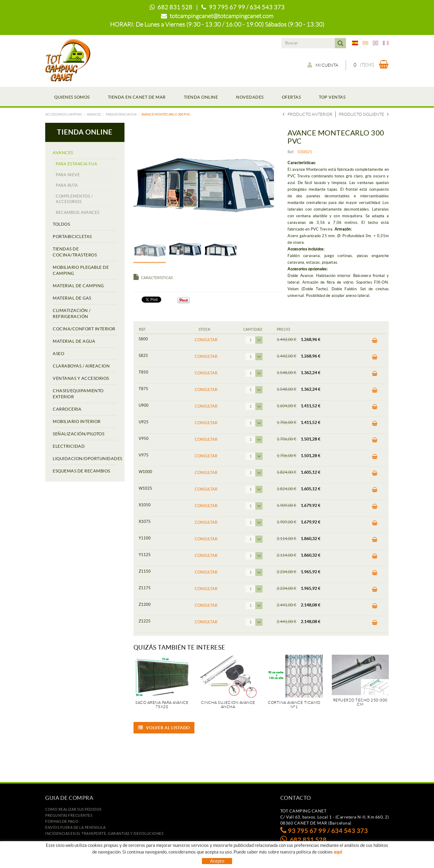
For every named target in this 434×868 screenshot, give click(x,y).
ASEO (58, 354)
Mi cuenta (323, 65)
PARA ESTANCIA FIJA (121, 114)
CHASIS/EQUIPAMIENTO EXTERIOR (78, 394)
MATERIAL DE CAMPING (78, 286)
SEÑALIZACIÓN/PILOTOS (79, 434)
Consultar (206, 340)
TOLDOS (61, 224)
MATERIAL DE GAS (72, 298)
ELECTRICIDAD (69, 446)
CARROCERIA (67, 409)
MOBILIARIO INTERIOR (77, 421)
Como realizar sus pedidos (73, 809)
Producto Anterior (308, 114)
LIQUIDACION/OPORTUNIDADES (85, 459)
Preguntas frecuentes (69, 815)
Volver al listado (164, 728)
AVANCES (94, 114)
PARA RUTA (67, 185)
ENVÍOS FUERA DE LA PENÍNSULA (75, 827)
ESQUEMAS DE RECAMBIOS (82, 471)
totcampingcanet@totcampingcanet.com (222, 16)
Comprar (375, 341)
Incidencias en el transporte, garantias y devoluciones (104, 833)
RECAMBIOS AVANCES (78, 213)
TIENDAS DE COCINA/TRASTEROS (75, 252)
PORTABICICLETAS (72, 237)
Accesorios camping (64, 114)
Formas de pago (62, 821)
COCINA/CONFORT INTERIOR (84, 329)
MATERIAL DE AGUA (74, 341)
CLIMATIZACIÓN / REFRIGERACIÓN (72, 313)
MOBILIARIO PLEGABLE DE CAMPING (81, 270)
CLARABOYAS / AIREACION (81, 366)
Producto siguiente (364, 114)
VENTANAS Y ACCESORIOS (81, 378)
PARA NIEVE (68, 175)
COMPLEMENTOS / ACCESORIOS (74, 199)
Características (153, 278)
